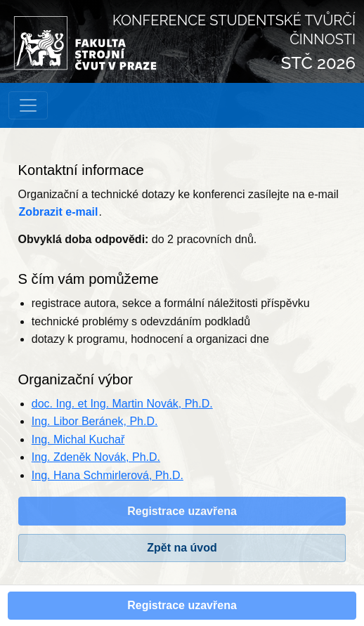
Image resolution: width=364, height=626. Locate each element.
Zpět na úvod (182, 548)
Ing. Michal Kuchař (78, 439)
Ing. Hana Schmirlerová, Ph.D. (108, 475)
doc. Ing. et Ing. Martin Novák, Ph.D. (122, 404)
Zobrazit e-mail (59, 212)
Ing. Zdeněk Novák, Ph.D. (96, 457)
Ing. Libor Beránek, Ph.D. (95, 421)
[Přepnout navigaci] (28, 105)
